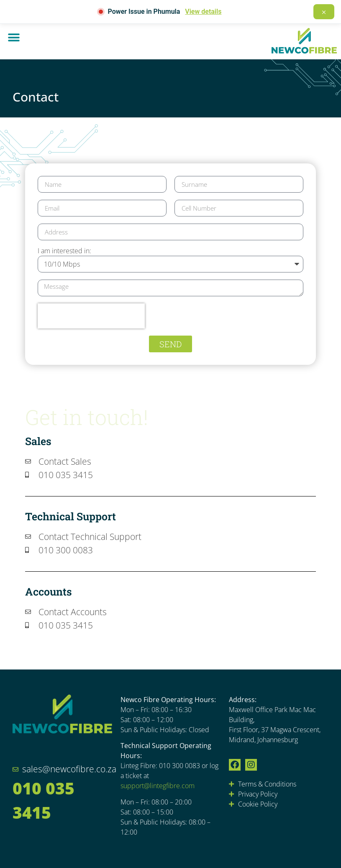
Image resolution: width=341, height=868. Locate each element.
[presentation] (91, 316)
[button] (14, 37)
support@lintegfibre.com (158, 786)
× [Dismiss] (324, 12)
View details (203, 11)
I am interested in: (64, 251)
